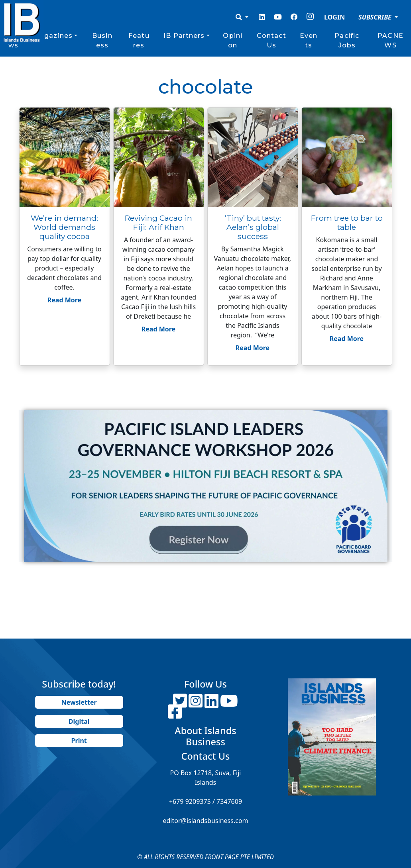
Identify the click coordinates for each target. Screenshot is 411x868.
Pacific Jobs (347, 40)
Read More (64, 300)
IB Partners (184, 36)
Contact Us (271, 40)
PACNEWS (390, 40)
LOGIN (334, 17)
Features (139, 40)
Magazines (53, 36)
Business (102, 40)
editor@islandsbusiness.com (205, 821)
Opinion (233, 40)
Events (309, 40)
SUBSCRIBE (376, 17)
